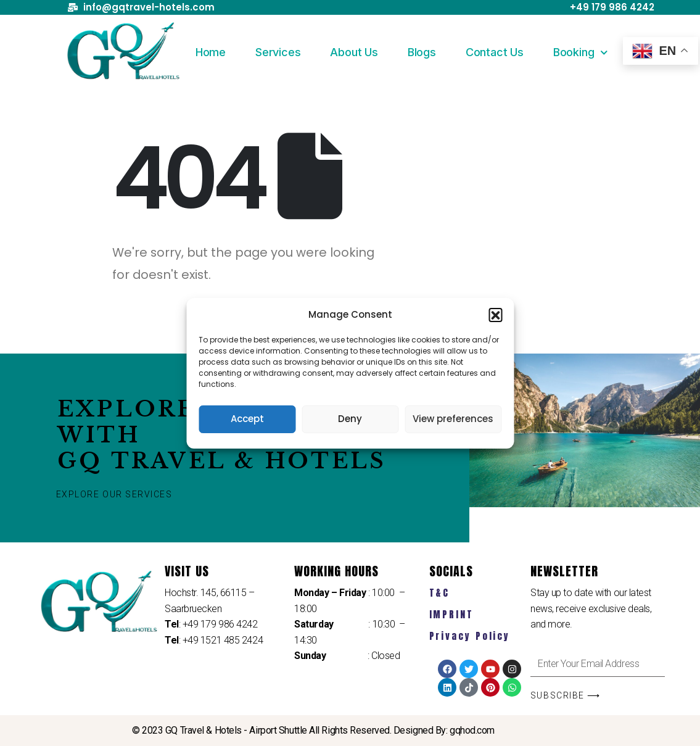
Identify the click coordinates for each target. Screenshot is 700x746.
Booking (581, 53)
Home (211, 52)
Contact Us (495, 52)
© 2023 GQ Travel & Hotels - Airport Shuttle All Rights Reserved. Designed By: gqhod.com (313, 730)
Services (278, 52)
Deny (350, 419)
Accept (247, 419)
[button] (495, 315)
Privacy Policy (470, 636)
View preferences (453, 419)
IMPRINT (451, 614)
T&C (440, 593)
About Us (354, 52)
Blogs (422, 52)
